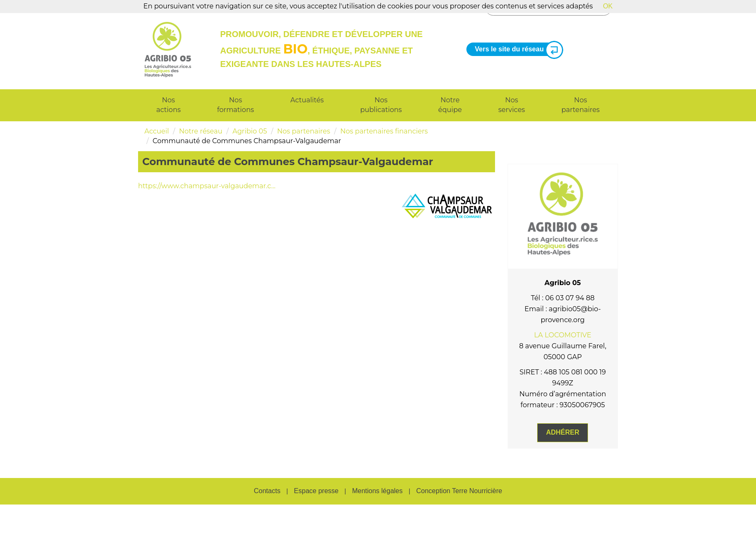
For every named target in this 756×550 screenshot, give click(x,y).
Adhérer (563, 432)
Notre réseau (201, 131)
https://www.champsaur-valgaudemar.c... (207, 186)
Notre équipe (450, 105)
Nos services (512, 105)
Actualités (307, 100)
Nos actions (168, 105)
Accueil (157, 131)
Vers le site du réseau (516, 49)
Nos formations (236, 105)
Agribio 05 (250, 131)
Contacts (267, 491)
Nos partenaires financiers (384, 131)
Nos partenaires (581, 105)
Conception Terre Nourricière (459, 491)
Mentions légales (377, 491)
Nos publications (381, 105)
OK (608, 6)
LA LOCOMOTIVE (563, 335)
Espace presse (316, 491)
